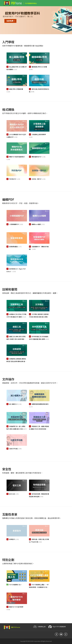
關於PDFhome (12, 627)
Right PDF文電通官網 (57, 627)
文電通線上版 (39, 627)
